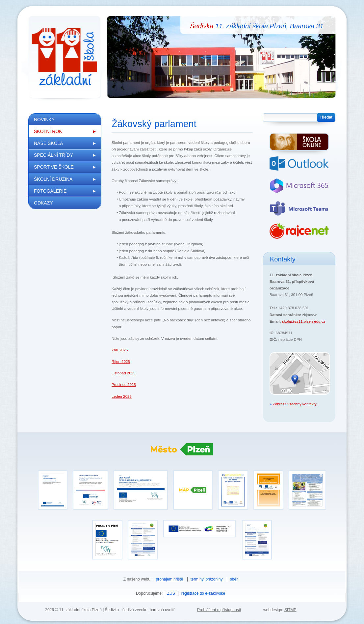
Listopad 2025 (123, 373)
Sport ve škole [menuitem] (54, 167)
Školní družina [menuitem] (53, 179)
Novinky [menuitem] (44, 120)
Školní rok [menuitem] (48, 131)
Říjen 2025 (121, 362)
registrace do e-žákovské (203, 593)
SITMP (290, 610)
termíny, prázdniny (207, 579)
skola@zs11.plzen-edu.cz (304, 321)
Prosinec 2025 (124, 385)
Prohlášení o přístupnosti (219, 610)
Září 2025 (120, 350)
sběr (234, 579)
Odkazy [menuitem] (43, 203)
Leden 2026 (122, 396)
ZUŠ (171, 593)
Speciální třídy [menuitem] (53, 155)
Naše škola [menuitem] (49, 143)
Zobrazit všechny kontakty (295, 404)
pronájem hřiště (170, 579)
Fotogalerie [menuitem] (50, 191)
